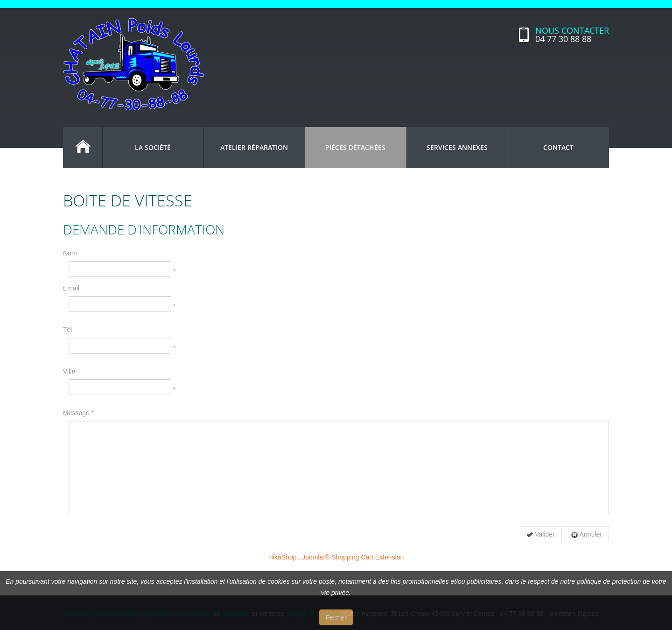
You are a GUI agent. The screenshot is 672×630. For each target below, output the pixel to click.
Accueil (83, 148)
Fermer (336, 617)
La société (153, 147)
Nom (70, 253)
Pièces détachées (355, 147)
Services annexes (457, 147)
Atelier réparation (254, 147)
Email (71, 288)
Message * (78, 413)
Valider (541, 534)
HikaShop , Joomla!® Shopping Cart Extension (336, 557)
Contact (558, 147)
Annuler (586, 534)
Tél (67, 330)
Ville (69, 371)
